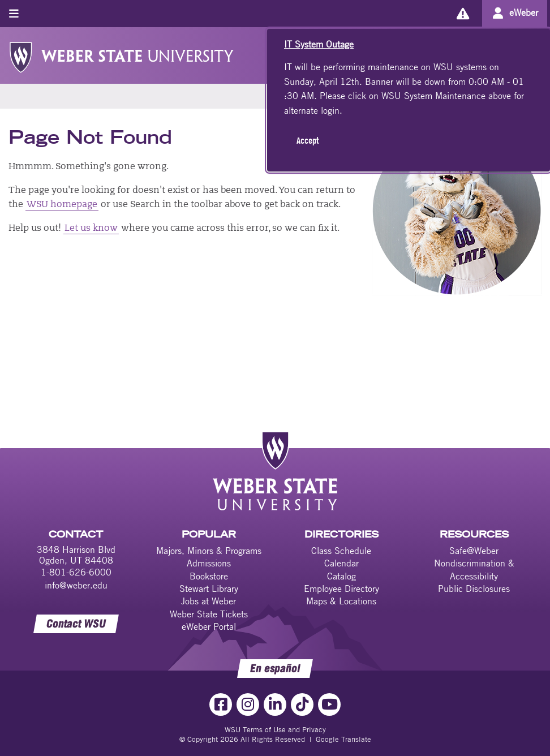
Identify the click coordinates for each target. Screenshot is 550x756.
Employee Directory (341, 589)
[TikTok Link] (302, 705)
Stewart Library (209, 589)
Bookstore (209, 576)
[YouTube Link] (329, 705)
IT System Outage (319, 44)
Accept (308, 140)
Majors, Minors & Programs (209, 551)
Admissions (209, 563)
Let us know (91, 229)
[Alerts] (463, 13)
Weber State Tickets (209, 614)
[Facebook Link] (221, 705)
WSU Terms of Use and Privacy (275, 729)
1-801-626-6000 (76, 572)
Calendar (341, 563)
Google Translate (343, 739)
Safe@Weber (474, 551)
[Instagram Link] (248, 705)
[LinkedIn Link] (275, 705)
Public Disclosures (474, 589)
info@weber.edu (76, 585)
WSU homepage (62, 205)
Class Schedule (341, 551)
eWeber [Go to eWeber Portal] (524, 12)
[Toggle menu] (14, 13)
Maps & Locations (341, 601)
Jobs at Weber (209, 601)
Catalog (341, 576)
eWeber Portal (209, 626)
